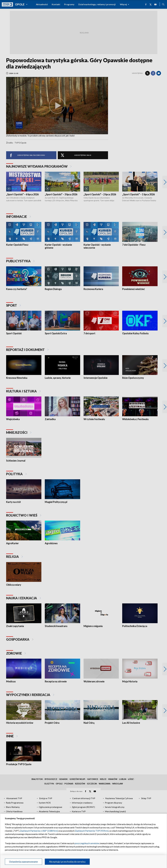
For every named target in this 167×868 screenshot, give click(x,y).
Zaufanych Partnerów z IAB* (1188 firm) (39, 831)
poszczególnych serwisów (87, 843)
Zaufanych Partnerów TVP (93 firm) (92, 831)
